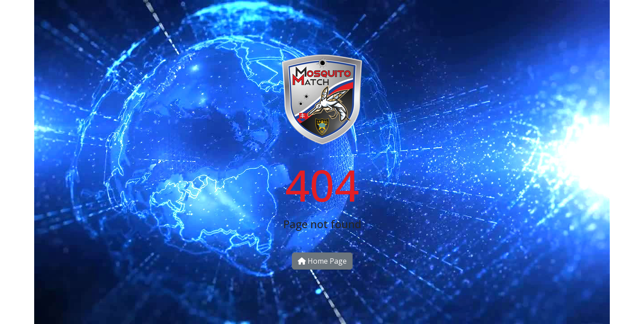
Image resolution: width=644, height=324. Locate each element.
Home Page (322, 261)
